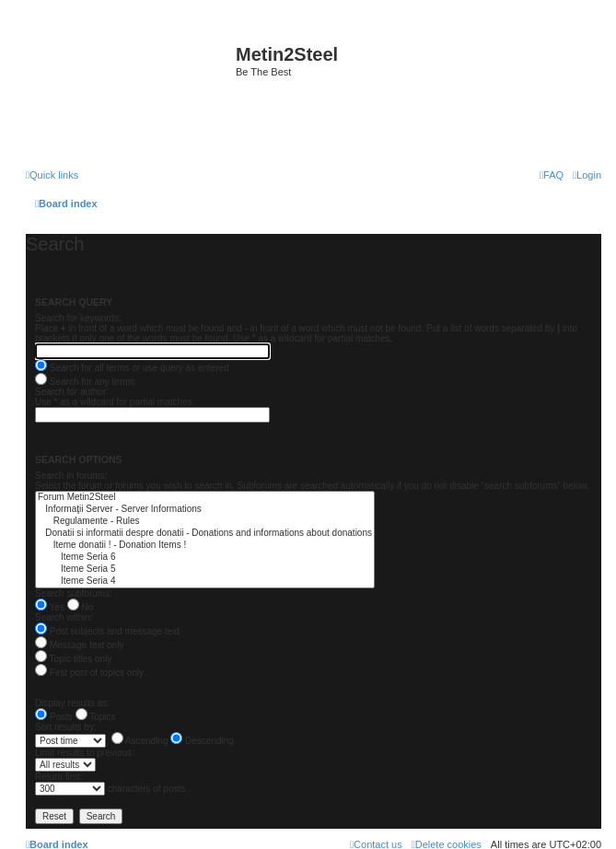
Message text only (79, 645)
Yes (50, 607)
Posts (54, 717)
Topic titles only (73, 659)
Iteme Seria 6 (205, 558)
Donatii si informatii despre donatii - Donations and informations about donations (205, 534)
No (81, 607)
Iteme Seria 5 (205, 570)
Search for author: (72, 392)
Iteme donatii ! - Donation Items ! (205, 546)
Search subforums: (74, 593)
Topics (96, 717)
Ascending (140, 741)
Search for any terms (85, 382)
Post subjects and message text (107, 631)
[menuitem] (587, 175)
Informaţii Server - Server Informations (205, 510)
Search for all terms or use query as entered (132, 368)
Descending (202, 741)
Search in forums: (71, 476)
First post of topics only (89, 673)
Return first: (59, 777)
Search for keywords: (78, 318)
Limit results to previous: (85, 753)
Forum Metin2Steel (205, 498)
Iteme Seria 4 (205, 582)
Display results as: (72, 703)
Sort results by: (66, 727)
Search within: (64, 617)
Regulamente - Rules (205, 522)
